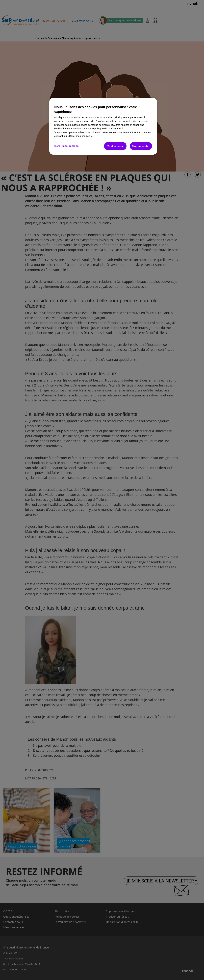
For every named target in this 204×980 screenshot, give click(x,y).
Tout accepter (141, 146)
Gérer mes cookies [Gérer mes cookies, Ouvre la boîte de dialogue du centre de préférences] (66, 146)
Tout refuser (115, 146)
